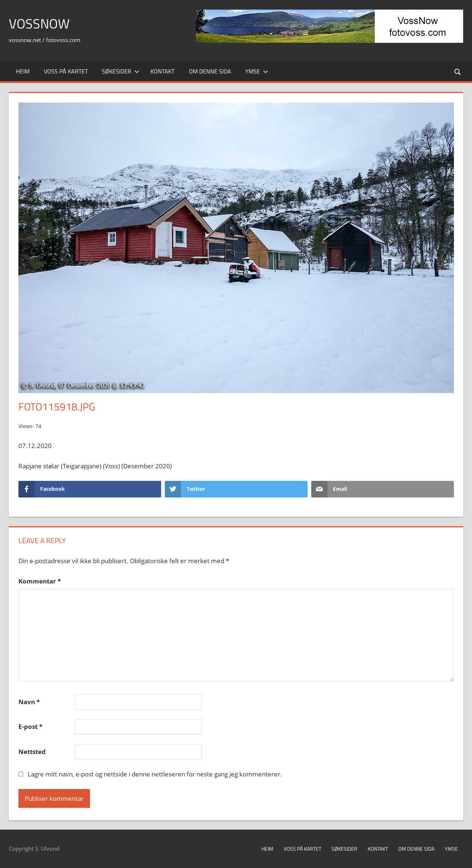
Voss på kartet (66, 71)
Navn (29, 702)
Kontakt (162, 71)
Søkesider (121, 71)
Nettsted (32, 752)
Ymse (257, 71)
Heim (23, 71)
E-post (30, 726)
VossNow (39, 23)
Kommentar (40, 581)
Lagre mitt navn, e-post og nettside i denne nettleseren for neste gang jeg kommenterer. (155, 774)
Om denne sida (210, 71)
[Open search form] (458, 71)
